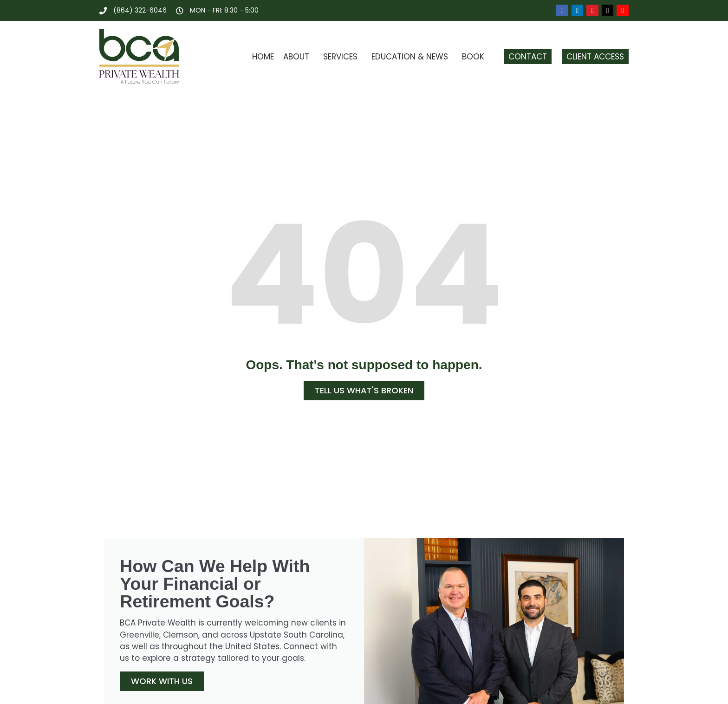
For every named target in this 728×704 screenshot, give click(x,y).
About (299, 57)
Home (263, 57)
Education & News (412, 57)
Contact (528, 57)
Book (475, 57)
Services (343, 57)
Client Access (595, 57)
